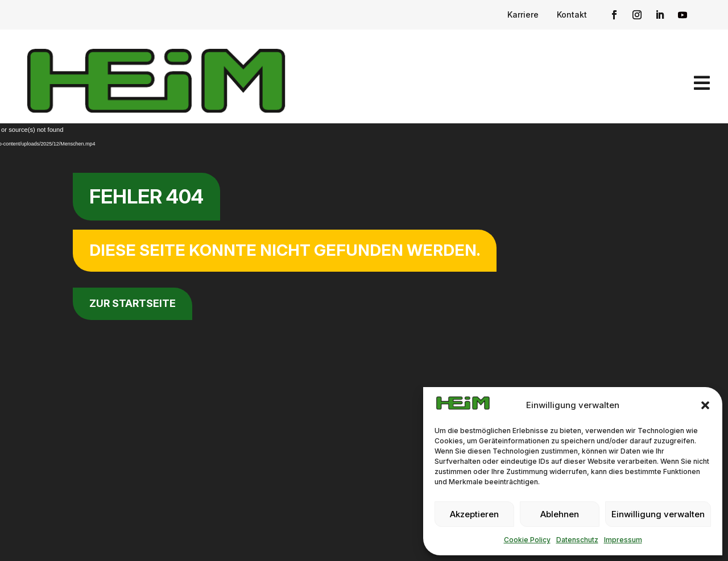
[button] (705, 405)
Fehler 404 (146, 196)
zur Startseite (133, 303)
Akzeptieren (474, 514)
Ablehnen (560, 514)
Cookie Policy (527, 540)
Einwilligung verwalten (658, 514)
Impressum (623, 540)
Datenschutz (577, 540)
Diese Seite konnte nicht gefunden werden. (285, 250)
